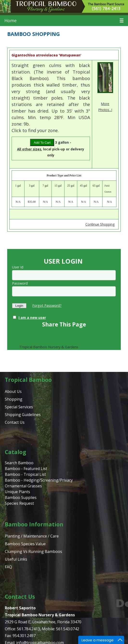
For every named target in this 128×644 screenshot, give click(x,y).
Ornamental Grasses (23, 600)
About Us (13, 506)
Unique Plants (17, 606)
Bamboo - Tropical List (25, 589)
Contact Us (15, 537)
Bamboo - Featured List (26, 583)
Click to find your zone (35, 130)
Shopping (14, 514)
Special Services (19, 521)
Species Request (19, 618)
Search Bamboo (19, 577)
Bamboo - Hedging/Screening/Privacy (39, 595)
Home (10, 20)
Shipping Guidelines (23, 529)
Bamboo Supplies (21, 612)
